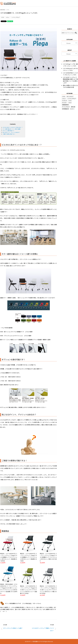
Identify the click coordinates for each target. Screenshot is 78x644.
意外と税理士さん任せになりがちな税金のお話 (70, 86)
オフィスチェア (70, 96)
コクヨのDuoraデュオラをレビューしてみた (70, 69)
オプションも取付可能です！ (9, 131)
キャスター (64, 103)
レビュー (8, 17)
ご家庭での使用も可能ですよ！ (9, 134)
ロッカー (72, 109)
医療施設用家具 (65, 105)
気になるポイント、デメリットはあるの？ (11, 132)
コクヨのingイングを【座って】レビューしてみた (70, 65)
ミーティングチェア (16, 17)
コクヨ (8, 10)
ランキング (64, 101)
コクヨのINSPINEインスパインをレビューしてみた (70, 74)
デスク (70, 103)
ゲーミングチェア (66, 107)
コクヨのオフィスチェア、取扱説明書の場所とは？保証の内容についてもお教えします (70, 80)
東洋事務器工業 (65, 109)
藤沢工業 (73, 107)
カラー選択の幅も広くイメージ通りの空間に (12, 129)
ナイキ (70, 101)
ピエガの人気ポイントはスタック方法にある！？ (13, 127)
